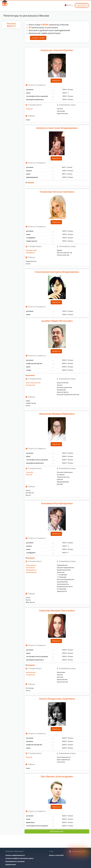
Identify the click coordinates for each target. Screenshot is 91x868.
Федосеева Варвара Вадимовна (57, 414)
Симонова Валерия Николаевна (57, 611)
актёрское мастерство (34, 363)
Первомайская (31, 570)
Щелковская (30, 568)
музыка (29, 171)
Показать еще (57, 831)
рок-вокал (30, 90)
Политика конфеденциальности (15, 855)
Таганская (29, 472)
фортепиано (30, 822)
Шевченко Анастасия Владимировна (57, 128)
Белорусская (30, 385)
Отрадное (29, 109)
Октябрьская (30, 675)
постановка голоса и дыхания (37, 96)
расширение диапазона (35, 100)
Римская (29, 475)
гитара (29, 370)
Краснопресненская (33, 383)
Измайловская (31, 572)
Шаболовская (31, 672)
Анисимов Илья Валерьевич (57, 503)
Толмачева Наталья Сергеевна (57, 192)
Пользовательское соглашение (15, 862)
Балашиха (31, 375)
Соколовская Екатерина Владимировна (57, 272)
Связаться (56, 81)
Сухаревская (30, 253)
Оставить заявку (38, 38)
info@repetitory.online (79, 851)
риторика (30, 741)
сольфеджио (31, 238)
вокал (28, 93)
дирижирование (32, 177)
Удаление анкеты (11, 865)
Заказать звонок (82, 5)
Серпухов (31, 183)
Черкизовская (31, 565)
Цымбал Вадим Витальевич (57, 321)
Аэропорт (29, 757)
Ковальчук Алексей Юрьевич (57, 50)
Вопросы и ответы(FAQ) (56, 855)
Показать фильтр (11, 25)
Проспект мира (31, 250)
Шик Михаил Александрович (57, 776)
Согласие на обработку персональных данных (19, 858)
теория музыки (32, 241)
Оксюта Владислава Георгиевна (57, 699)
